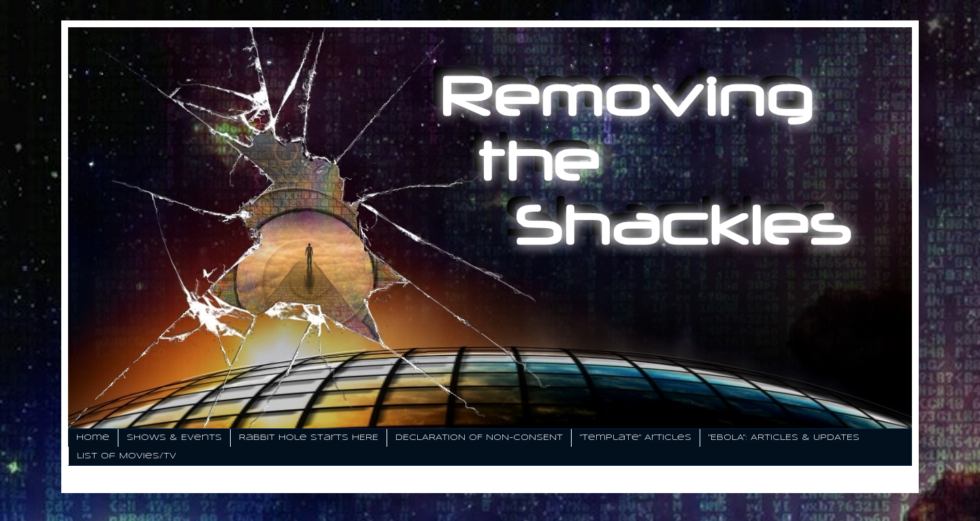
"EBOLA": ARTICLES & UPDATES (784, 438)
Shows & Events (174, 438)
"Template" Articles (636, 438)
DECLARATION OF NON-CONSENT (479, 438)
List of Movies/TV (127, 456)
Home (93, 438)
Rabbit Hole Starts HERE (309, 438)
